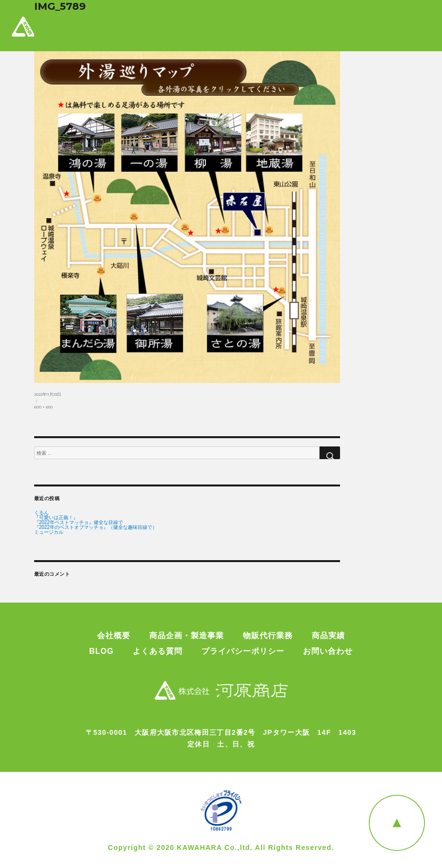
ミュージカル (49, 532)
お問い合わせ (328, 651)
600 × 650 (43, 407)
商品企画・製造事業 (187, 636)
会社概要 (114, 636)
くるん (41, 513)
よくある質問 (158, 651)
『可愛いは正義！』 (56, 518)
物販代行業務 (268, 636)
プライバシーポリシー (243, 651)
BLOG (101, 651)
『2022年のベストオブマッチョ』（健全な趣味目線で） (96, 527)
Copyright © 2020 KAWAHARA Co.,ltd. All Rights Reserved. (221, 848)
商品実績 (328, 636)
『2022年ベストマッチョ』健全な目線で (79, 523)
